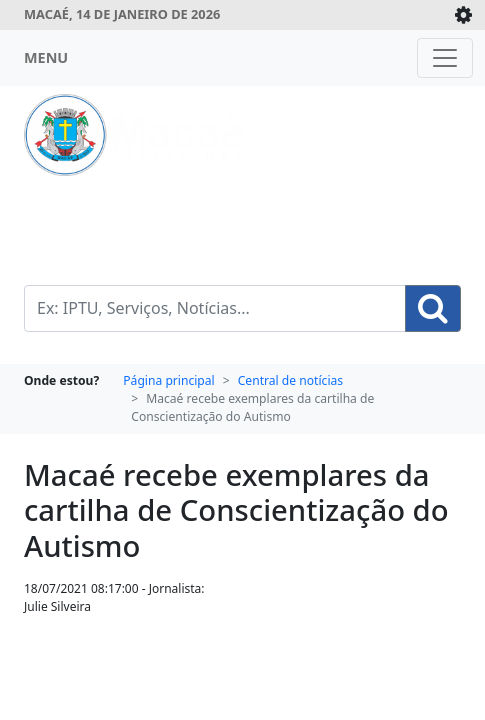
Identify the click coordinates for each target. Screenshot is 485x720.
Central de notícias (290, 380)
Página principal (168, 380)
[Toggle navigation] (445, 58)
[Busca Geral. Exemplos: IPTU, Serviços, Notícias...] (215, 308)
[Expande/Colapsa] (463, 15)
